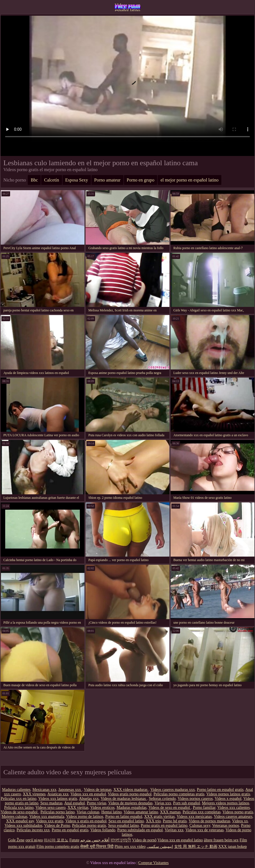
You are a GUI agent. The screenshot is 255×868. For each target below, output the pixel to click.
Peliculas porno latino (58, 812)
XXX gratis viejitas (159, 817)
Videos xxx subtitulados (23, 825)
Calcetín (51, 180)
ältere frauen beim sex (221, 840)
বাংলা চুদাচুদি (121, 840)
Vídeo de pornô (144, 840)
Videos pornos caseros (195, 799)
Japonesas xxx (70, 790)
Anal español (74, 803)
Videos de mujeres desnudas (130, 803)
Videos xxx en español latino (127, 7)
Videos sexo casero (51, 808)
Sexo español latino (123, 825)
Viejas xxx (163, 803)
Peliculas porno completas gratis (179, 794)
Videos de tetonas (98, 790)
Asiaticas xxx (58, 794)
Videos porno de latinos (85, 817)
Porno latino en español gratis (220, 790)
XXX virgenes (34, 794)
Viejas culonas (88, 812)
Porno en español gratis (70, 830)
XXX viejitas (78, 808)
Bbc (34, 180)
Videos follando (103, 830)
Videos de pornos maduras (210, 821)
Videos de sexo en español (170, 808)
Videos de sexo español (20, 812)
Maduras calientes (16, 790)
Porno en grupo (141, 180)
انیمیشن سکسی (160, 847)
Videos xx (240, 821)
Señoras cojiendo (162, 799)
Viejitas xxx (174, 830)
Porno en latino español (124, 817)
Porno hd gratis (175, 821)
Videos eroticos (103, 808)
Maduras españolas (132, 808)
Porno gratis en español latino (164, 825)
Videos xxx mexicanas (194, 817)
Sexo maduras (51, 803)
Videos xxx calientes (234, 808)
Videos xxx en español (88, 794)
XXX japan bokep (233, 847)
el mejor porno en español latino (189, 180)
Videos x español (228, 799)
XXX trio (153, 821)
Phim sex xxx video (130, 847)
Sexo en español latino (126, 821)
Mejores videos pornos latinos (226, 803)
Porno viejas (97, 803)
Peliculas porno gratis (89, 825)
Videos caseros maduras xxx (173, 790)
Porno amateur (107, 180)
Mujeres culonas (15, 817)
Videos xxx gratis (50, 821)
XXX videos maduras (131, 790)
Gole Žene (16, 840)
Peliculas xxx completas (202, 812)
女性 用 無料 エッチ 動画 (196, 847)
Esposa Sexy (77, 180)
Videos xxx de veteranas (205, 830)
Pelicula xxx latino (19, 808)
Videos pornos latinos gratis (228, 794)
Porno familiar (204, 808)
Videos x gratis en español (86, 821)
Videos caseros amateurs (233, 817)
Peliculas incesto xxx (33, 830)
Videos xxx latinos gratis (58, 799)
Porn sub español (187, 803)
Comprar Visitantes (153, 863)
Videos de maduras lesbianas (124, 799)
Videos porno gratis (238, 812)
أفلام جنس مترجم (95, 840)
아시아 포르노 (56, 840)
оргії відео (34, 840)
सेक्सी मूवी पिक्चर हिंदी (97, 847)
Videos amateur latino (141, 812)
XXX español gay (20, 821)
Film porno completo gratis (58, 847)
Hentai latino (112, 812)
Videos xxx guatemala (47, 817)
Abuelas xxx (89, 799)
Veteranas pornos (226, 825)
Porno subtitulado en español (140, 830)
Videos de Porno (57, 825)
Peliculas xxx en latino (19, 799)
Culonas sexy (200, 825)
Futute (74, 840)
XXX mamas (171, 812)
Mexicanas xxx (44, 790)
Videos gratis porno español (130, 794)
